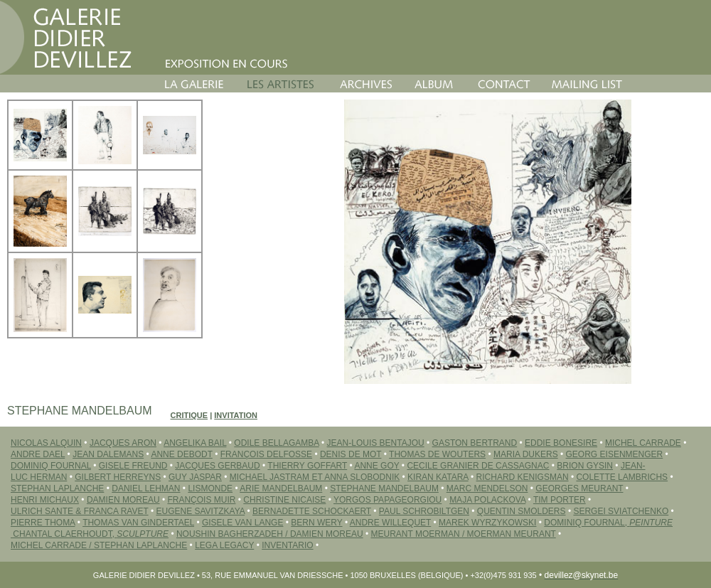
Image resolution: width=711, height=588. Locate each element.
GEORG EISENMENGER (615, 454)
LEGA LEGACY (224, 545)
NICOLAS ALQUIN (46, 443)
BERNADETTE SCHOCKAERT (312, 511)
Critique (189, 415)
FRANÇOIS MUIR (201, 500)
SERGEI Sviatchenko (621, 511)
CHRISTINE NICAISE (284, 500)
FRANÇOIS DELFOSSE (266, 454)
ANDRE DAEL (38, 454)
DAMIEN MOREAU (123, 500)
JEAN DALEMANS (108, 454)
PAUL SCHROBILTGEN (424, 511)
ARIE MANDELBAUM (281, 488)
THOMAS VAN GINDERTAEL (138, 523)
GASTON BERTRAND (475, 443)
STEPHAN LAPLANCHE (57, 488)
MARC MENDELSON (487, 488)
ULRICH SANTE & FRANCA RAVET (80, 511)
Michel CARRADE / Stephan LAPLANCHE (99, 545)
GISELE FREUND (133, 466)
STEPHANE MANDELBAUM (384, 488)
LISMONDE (210, 488)
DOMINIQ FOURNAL (51, 466)
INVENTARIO (287, 545)
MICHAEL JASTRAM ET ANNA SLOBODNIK (315, 477)
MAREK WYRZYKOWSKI (487, 523)
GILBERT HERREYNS (118, 477)
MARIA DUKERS (526, 454)
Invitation (236, 415)
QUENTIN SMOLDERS (522, 511)
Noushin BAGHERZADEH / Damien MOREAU (270, 534)
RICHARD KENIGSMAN (523, 477)
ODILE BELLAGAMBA (276, 443)
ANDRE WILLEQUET (390, 523)
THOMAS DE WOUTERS (437, 454)
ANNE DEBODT (181, 454)
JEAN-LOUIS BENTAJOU (376, 443)
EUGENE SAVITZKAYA (200, 511)
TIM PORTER (560, 500)
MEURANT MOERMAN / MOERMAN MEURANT (464, 534)
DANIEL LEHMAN (146, 488)
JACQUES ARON (123, 443)
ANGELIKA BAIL (195, 443)
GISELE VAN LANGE (243, 523)
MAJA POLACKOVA (487, 500)
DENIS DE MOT (351, 454)
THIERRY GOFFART (307, 466)
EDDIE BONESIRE (561, 443)
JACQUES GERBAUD (217, 466)
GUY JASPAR (195, 477)
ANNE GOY (376, 466)
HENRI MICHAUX (45, 500)
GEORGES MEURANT (579, 488)
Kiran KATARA (438, 477)
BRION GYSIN (585, 466)
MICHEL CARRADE (643, 443)
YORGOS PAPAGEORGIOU (387, 500)
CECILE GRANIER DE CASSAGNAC (478, 466)
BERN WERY (316, 523)
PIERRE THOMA (43, 523)
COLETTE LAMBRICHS (622, 477)
